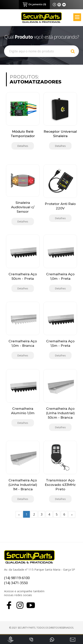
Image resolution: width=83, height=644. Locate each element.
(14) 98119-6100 (17, 578)
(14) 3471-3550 (16, 583)
